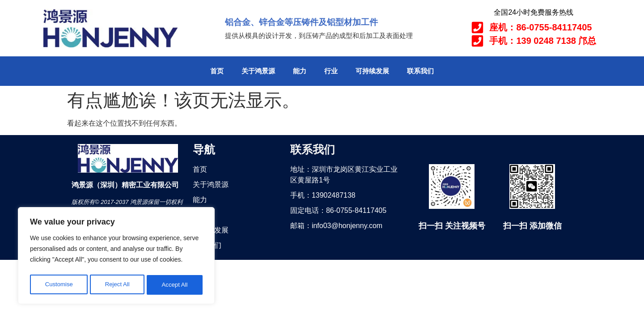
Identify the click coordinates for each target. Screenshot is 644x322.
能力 (300, 71)
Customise (59, 285)
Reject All (117, 285)
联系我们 (420, 71)
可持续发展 (372, 71)
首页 (217, 71)
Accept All (175, 285)
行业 (331, 71)
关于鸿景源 (258, 71)
